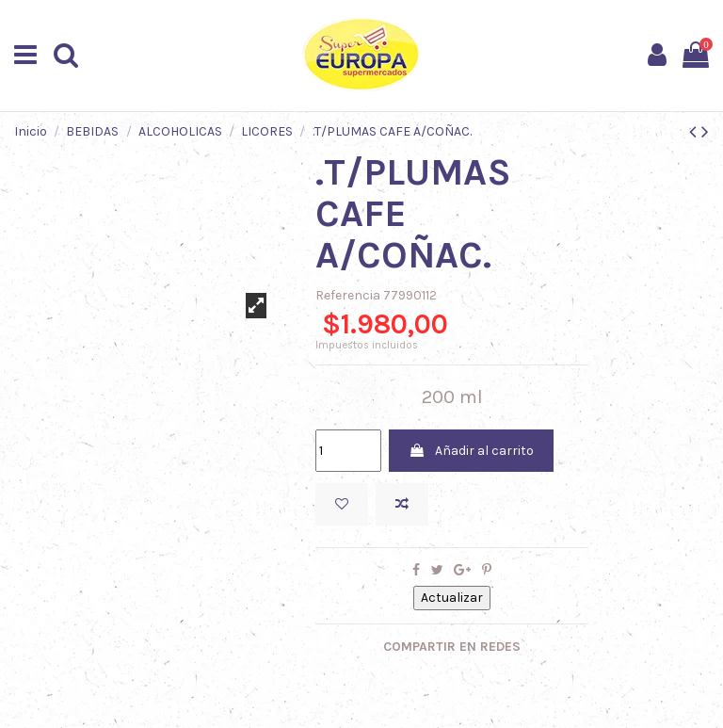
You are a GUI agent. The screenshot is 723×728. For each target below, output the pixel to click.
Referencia (348, 295)
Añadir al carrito (471, 451)
